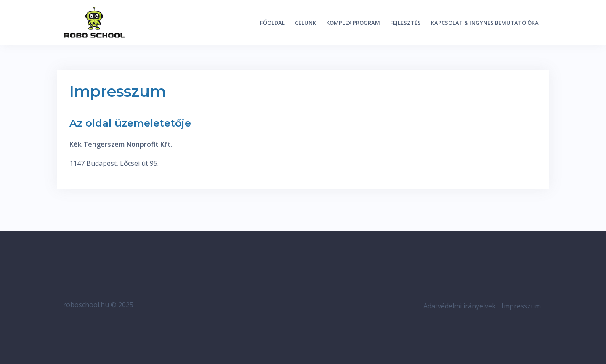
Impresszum (521, 306)
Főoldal (272, 23)
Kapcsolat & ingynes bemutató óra (485, 23)
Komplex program (353, 23)
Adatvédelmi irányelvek (460, 306)
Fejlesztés (405, 23)
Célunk (306, 23)
